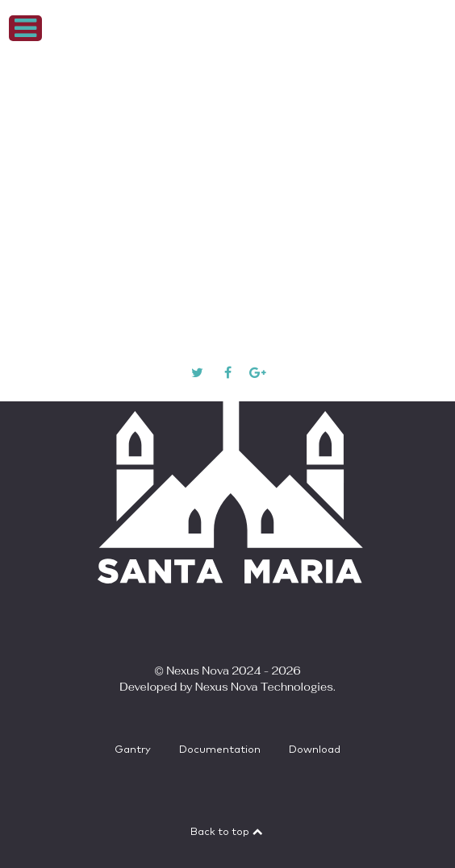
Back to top (227, 832)
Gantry (133, 750)
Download (315, 750)
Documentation (220, 750)
